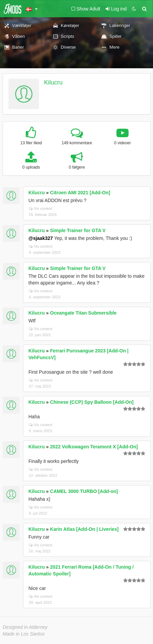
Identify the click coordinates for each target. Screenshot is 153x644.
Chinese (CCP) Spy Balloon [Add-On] (92, 402)
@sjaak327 (41, 238)
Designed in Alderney (25, 627)
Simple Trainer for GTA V (78, 230)
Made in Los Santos (24, 634)
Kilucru (53, 82)
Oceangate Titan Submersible (83, 313)
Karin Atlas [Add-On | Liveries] (84, 529)
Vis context (41, 208)
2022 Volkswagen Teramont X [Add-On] (94, 447)
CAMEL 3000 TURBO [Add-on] (84, 491)
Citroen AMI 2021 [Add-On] (80, 193)
